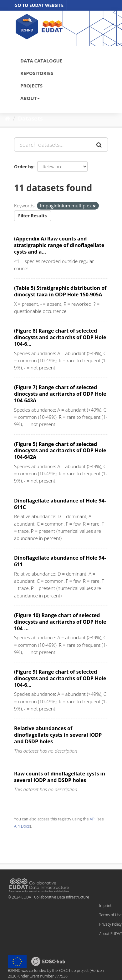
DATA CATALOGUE (41, 61)
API (93, 819)
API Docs (22, 826)
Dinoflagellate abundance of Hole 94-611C (60, 504)
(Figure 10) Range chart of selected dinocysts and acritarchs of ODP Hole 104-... (60, 622)
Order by (24, 167)
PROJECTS (31, 86)
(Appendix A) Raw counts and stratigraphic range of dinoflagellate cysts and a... (59, 245)
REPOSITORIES (37, 73)
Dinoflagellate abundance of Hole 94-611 (60, 561)
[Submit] (99, 145)
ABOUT (30, 98)
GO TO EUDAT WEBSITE (39, 5)
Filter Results (33, 216)
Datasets (30, 118)
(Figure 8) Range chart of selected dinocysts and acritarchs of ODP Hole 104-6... (60, 337)
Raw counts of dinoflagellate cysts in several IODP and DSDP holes (60, 777)
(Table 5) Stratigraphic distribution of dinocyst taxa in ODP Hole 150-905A (60, 291)
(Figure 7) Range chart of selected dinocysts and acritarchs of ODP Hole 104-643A (60, 394)
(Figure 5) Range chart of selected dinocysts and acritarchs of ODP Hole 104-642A (60, 451)
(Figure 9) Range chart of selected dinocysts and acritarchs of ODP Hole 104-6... (60, 678)
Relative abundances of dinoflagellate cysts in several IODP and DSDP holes (58, 735)
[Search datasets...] (53, 145)
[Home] (7, 118)
